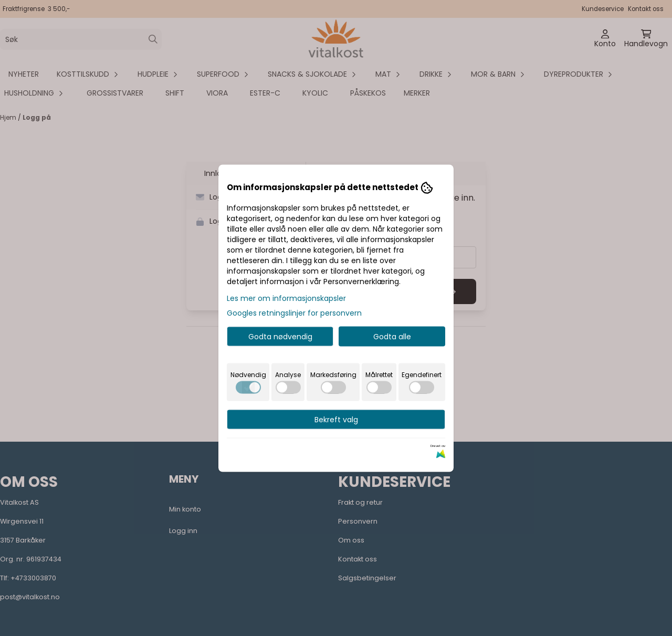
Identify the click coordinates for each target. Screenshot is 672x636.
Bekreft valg (336, 419)
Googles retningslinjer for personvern (294, 312)
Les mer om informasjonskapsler (286, 298)
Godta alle (392, 336)
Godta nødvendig (280, 336)
